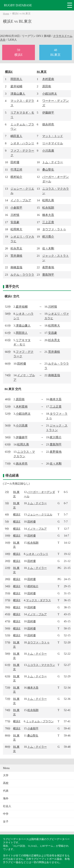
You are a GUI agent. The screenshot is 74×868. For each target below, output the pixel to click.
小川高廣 (48, 151)
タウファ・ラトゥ (54, 229)
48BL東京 (55, 52)
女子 (6, 822)
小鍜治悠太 (50, 94)
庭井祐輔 (16, 86)
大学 (6, 775)
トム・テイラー (53, 162)
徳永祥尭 (48, 124)
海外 (6, 798)
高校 (6, 783)
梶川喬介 (48, 237)
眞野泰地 (48, 267)
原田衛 (47, 86)
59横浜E (19, 52)
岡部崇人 (16, 79)
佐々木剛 (48, 248)
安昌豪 (15, 222)
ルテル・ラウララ (22, 275)
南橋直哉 (16, 267)
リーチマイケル (53, 143)
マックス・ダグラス (38, 600)
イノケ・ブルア (21, 200)
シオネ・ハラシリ (22, 143)
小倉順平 (16, 208)
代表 (6, 791)
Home (6, 14)
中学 (6, 814)
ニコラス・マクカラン (41, 665)
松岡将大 (16, 229)
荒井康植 (16, 256)
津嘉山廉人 (18, 94)
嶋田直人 (16, 136)
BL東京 (42, 72)
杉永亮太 (16, 248)
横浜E (9, 72)
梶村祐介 (16, 177)
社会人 (7, 806)
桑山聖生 (48, 169)
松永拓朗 (48, 208)
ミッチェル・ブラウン (40, 721)
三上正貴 (48, 222)
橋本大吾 (48, 215)
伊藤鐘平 (48, 112)
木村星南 (48, 79)
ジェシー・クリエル (40, 514)
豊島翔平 (48, 275)
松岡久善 (48, 200)
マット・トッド (53, 136)
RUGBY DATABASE (18, 5)
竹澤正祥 (16, 169)
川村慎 (15, 215)
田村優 (15, 162)
